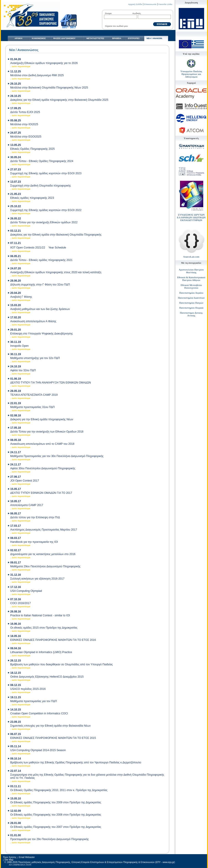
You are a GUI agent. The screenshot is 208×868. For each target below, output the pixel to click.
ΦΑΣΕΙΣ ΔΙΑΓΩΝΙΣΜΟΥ (64, 38)
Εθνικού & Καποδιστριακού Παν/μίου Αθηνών (191, 279)
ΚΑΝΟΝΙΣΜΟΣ (39, 38)
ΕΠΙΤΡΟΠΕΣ (134, 38)
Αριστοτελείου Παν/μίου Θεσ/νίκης (191, 271)
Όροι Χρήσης (10, 857)
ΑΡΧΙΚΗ (18, 38)
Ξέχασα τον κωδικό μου (116, 26)
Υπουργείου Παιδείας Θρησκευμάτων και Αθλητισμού (191, 74)
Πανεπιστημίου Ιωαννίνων (191, 298)
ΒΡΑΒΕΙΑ (117, 38)
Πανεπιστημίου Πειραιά (191, 308)
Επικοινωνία (150, 4)
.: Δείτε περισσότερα (20, 66)
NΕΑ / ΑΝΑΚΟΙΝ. (155, 38)
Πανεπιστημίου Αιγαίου (191, 293)
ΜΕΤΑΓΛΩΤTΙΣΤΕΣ (95, 38)
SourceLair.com (191, 257)
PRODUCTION (24, 865)
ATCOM (13, 865)
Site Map (9, 860)
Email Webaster (27, 857)
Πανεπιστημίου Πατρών (191, 303)
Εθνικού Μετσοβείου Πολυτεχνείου (191, 286)
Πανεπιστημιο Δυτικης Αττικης (191, 314)
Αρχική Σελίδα (135, 4)
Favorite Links (165, 4)
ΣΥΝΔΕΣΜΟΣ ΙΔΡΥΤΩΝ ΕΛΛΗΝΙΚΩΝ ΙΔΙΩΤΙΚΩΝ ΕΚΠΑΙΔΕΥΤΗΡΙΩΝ (191, 217)
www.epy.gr (168, 862)
